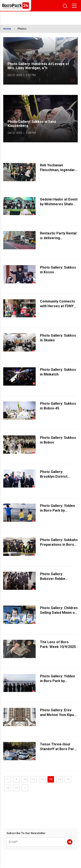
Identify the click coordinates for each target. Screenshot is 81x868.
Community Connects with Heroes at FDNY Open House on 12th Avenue (57, 309)
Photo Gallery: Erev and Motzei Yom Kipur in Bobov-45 (58, 715)
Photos (22, 29)
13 (51, 779)
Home (7, 29)
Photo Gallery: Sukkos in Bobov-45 (58, 406)
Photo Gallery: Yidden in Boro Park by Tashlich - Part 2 (57, 681)
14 (59, 779)
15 (68, 779)
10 (25, 779)
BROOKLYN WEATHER (23, 17)
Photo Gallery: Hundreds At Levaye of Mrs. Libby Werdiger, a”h (38, 66)
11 (33, 779)
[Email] (40, 842)
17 (16, 788)
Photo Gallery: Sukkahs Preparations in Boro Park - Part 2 (59, 545)
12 (42, 779)
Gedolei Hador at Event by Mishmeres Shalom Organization (59, 204)
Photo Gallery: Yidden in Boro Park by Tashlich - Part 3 (57, 510)
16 (8, 788)
